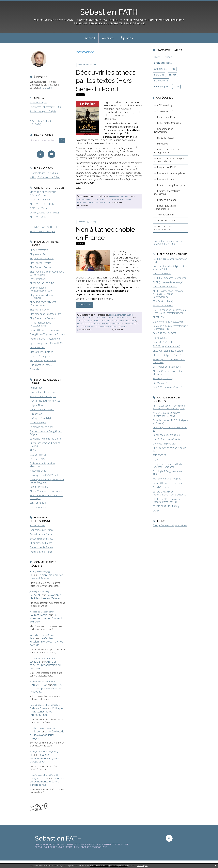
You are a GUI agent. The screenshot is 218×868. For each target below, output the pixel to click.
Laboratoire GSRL (162, 274)
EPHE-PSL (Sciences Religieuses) (169, 278)
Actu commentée (166, 111)
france (81, 324)
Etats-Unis (159, 75)
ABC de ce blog (165, 105)
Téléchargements (166, 215)
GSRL (177, 87)
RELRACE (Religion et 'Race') (167, 355)
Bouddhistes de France (41, 539)
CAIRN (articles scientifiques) (44, 213)
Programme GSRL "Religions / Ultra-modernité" (170, 160)
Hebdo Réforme (38, 471)
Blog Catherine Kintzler (41, 352)
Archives (108, 38)
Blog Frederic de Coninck (42, 318)
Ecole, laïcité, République (121, 315)
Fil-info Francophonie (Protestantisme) (40, 324)
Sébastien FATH (109, 12)
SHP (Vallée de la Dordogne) (167, 367)
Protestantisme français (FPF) (45, 339)
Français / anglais (38, 103)
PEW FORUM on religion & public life (169, 449)
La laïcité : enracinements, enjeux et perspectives (45, 758)
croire (128, 199)
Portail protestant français (43, 396)
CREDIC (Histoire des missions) (168, 351)
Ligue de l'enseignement (42, 356)
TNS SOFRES (159, 455)
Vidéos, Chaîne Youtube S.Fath (45, 177)
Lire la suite (46, 88)
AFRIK (33, 450)
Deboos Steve (38, 708)
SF (31, 575)
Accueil (90, 38)
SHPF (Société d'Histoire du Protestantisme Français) (167, 501)
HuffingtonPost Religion (42, 418)
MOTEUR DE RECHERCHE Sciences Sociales (43, 194)
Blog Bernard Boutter (41, 267)
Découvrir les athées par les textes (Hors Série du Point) (106, 81)
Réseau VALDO (161, 383)
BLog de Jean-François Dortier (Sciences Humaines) (168, 466)
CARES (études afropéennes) (167, 387)
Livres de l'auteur (166, 138)
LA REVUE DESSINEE (40, 459)
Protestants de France (41, 552)
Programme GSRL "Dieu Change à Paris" (168, 151)
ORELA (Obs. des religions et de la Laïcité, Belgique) (47, 481)
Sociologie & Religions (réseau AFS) (168, 473)
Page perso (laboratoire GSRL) (45, 107)
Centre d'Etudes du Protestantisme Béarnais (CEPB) (170, 327)
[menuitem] (90, 38)
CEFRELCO (158, 317)
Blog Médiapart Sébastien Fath (45, 314)
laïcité (114, 324)
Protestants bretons (163, 306)
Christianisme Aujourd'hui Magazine (42, 465)
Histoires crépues (39, 507)
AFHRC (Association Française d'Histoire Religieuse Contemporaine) (168, 294)
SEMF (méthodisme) (163, 301)
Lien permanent (86, 196)
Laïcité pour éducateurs (42, 409)
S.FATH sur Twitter (39, 208)
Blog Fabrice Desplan (40, 263)
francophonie (161, 81)
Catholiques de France (41, 534)
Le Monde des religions (42, 427)
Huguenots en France (41, 365)
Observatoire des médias (42, 392)
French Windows (38, 279)
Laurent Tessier (39, 615)
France (173, 75)
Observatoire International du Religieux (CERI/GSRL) (168, 243)
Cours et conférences (168, 117)
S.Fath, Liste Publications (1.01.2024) (42, 123)
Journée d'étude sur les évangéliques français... (47, 735)
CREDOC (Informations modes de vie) (170, 429)
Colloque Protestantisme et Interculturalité (46, 712)
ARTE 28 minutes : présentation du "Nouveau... (45, 665)
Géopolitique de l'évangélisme (164, 130)
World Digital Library (163, 378)
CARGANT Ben (39, 685)
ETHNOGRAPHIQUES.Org (166, 506)
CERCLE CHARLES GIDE (42, 283)
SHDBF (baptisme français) (166, 346)
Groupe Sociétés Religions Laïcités (170, 525)
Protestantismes (165, 179)
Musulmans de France (41, 543)
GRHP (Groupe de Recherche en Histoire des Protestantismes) (169, 311)
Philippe (35, 732)
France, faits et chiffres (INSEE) (45, 401)
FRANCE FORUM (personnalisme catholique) (46, 497)
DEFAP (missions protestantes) (168, 322)
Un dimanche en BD (167, 221)
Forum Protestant (39, 487)
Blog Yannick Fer (38, 254)
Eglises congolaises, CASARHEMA (47, 343)
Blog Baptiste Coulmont (42, 259)
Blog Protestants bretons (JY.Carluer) (42, 297)
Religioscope (36, 388)
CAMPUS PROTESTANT (165, 342)
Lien (78, 187)
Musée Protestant (39, 250)
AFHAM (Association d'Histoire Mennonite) (168, 373)
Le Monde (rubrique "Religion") (45, 439)
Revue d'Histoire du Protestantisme (47, 330)
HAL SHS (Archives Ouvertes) (167, 439)
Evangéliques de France (42, 530)
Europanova (36, 414)
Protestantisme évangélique (171, 173)
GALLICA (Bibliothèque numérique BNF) (170, 260)
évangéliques (162, 87)
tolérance (100, 202)
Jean (33, 638)
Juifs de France (37, 526)
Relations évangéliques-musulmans (168, 192)
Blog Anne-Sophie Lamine (43, 360)
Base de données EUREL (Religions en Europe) (170, 422)
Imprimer (83, 206)
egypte (92, 202)
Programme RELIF (166, 167)
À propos (127, 38)
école (87, 324)
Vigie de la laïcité (38, 455)
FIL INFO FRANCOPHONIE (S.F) (46, 227)
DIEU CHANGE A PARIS (165, 287)
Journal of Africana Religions (167, 479)
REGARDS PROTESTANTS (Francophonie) (43, 304)
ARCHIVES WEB (38, 217)
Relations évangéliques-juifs (171, 185)
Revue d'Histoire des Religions (168, 483)
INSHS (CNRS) (160, 338)
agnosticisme (93, 199)
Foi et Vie (34, 369)
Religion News (37, 405)
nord (126, 324)
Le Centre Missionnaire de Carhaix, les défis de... (46, 642)
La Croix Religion (38, 423)
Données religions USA (164, 444)
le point (121, 199)
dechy (120, 324)
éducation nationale (100, 324)
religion (168, 57)
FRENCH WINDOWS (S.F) (43, 231)
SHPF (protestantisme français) (169, 282)
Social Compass (161, 487)
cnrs (95, 327)
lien (131, 112)
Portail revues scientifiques (166, 435)
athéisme (81, 199)
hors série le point (108, 199)
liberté (133, 321)
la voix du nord (84, 327)
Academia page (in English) (43, 111)
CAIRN (156, 511)
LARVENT (36, 595)
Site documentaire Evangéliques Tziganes (46, 433)
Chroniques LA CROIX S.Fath (44, 475)
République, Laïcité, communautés (112, 318)
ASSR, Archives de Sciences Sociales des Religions (166, 414)
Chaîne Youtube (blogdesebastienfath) (41, 289)
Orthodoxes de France (41, 547)
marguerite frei (39, 778)
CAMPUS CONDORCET (164, 333)
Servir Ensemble (38, 503)
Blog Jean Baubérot (40, 310)
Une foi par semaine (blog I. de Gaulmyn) (45, 444)
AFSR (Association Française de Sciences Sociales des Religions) (169, 407)
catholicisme (160, 69)
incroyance (82, 202)
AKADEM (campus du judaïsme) (46, 491)
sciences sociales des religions (112, 327)
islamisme (134, 324)
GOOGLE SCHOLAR (40, 200)
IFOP (155, 460)
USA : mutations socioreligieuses (164, 228)
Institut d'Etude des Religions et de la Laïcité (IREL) (170, 268)
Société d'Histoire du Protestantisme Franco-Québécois (170, 493)
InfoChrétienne (37, 347)
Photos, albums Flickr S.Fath (44, 173)
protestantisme (163, 63)
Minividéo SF (163, 144)
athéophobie (105, 321)
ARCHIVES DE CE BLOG (42, 204)
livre (173, 69)
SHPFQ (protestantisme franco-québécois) (169, 361)
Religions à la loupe (118, 196)
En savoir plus (142, 866)
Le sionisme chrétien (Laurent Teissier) (46, 618)
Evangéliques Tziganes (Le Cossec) (47, 334)
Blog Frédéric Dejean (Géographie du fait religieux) (47, 273)
